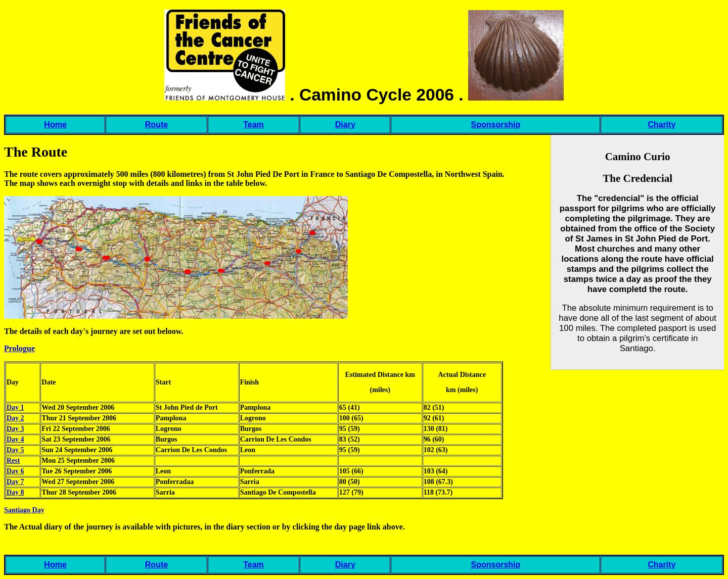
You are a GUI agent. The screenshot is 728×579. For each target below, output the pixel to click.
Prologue (19, 348)
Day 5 (15, 450)
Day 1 (15, 407)
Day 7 (15, 482)
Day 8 (15, 492)
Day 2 (15, 418)
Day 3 (15, 429)
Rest (13, 461)
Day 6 (15, 471)
